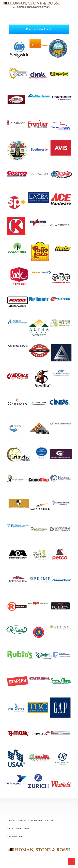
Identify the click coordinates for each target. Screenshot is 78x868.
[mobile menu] (74, 5)
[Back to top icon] (71, 861)
